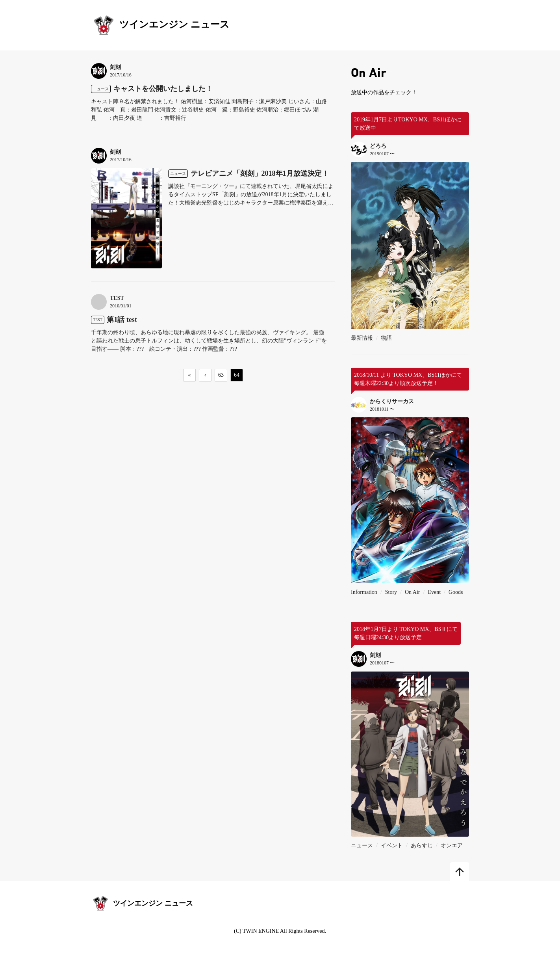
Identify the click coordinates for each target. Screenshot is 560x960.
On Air (413, 592)
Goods (456, 592)
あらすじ (422, 846)
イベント (392, 846)
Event (434, 592)
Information (364, 592)
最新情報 (362, 338)
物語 (386, 338)
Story (391, 592)
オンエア (452, 846)
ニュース (362, 846)
